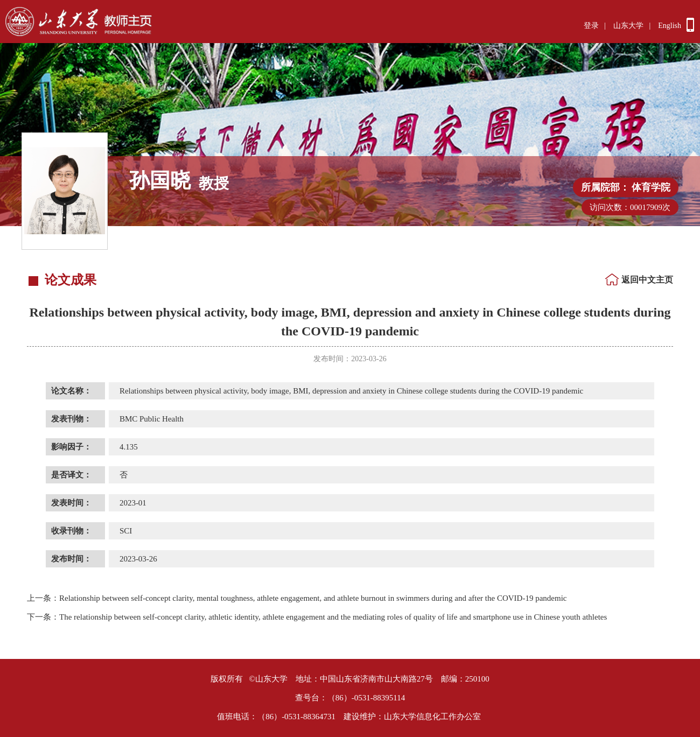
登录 (591, 26)
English (670, 26)
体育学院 (651, 187)
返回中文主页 (647, 280)
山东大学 (628, 26)
